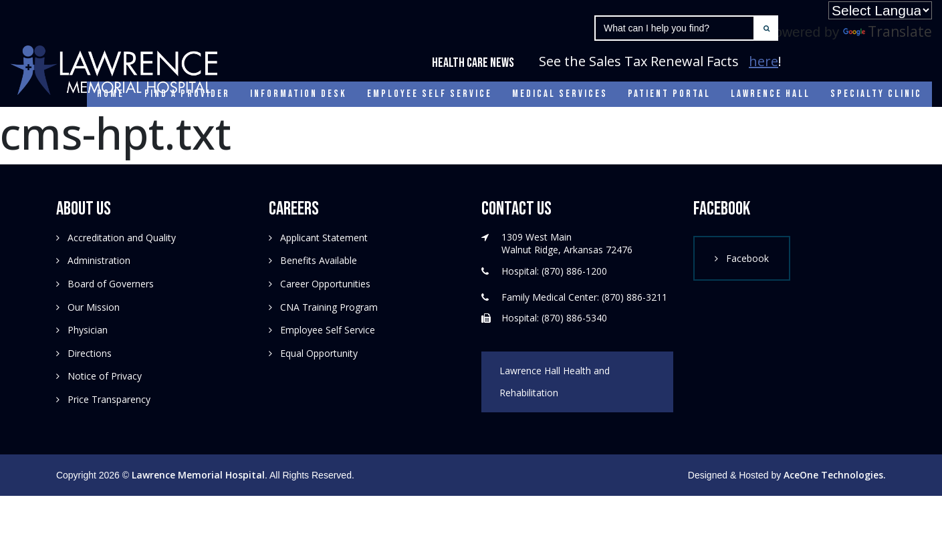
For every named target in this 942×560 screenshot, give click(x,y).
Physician (88, 330)
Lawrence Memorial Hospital (198, 475)
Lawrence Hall (771, 94)
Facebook (747, 258)
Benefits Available (319, 260)
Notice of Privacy (105, 376)
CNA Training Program (329, 307)
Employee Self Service (430, 94)
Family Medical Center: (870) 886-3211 (584, 297)
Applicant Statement (324, 238)
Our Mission (94, 307)
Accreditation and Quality (122, 238)
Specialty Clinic (876, 94)
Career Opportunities (325, 284)
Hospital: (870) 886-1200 (554, 271)
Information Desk (299, 94)
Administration (99, 260)
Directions (90, 353)
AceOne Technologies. (835, 475)
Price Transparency (109, 399)
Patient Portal (669, 94)
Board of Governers (111, 284)
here (763, 61)
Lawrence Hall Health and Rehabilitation (555, 382)
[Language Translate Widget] (880, 10)
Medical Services (560, 94)
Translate (888, 31)
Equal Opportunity (319, 353)
